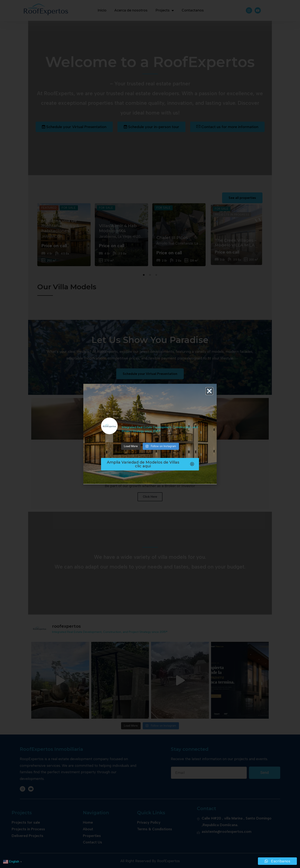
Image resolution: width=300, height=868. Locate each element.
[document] (150, 434)
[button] (209, 391)
